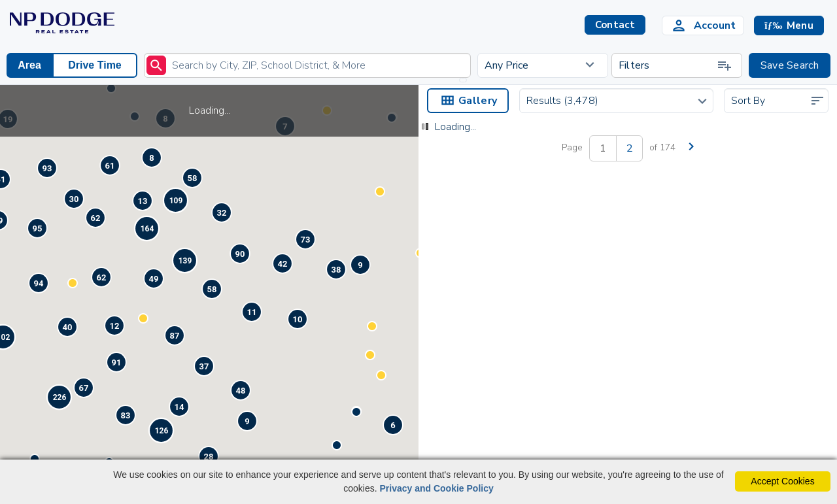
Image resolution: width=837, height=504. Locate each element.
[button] (789, 25)
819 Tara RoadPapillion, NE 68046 (683, 362)
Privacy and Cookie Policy (436, 488)
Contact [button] (615, 25)
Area (29, 65)
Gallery (468, 101)
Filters (675, 65)
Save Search (790, 65)
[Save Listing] (588, 319)
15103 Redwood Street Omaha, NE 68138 (486, 362)
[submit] (156, 65)
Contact (577, 380)
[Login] (703, 25)
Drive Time (95, 65)
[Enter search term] (307, 65)
